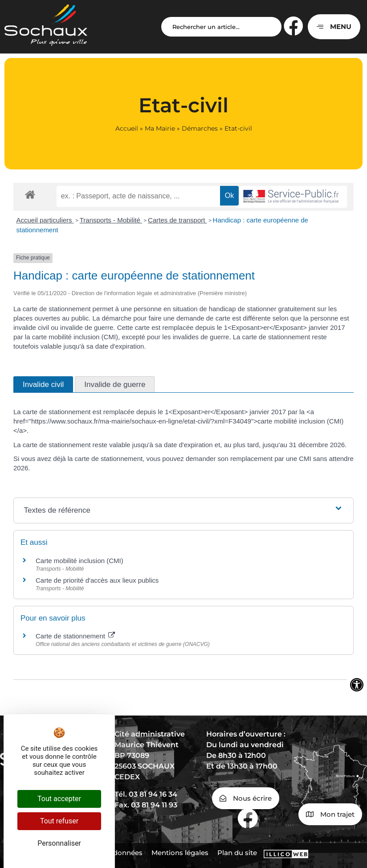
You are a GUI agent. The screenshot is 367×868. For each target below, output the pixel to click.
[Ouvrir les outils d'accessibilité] (357, 685)
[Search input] (221, 27)
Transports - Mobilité (111, 220)
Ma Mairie (160, 128)
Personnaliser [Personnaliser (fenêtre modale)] (59, 843)
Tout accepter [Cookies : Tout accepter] (59, 799)
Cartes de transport (177, 220)
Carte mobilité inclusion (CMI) (80, 561)
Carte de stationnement (75, 636)
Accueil (127, 128)
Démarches (200, 128)
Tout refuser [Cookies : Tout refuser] (59, 821)
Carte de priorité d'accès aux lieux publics (97, 580)
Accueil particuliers (45, 220)
